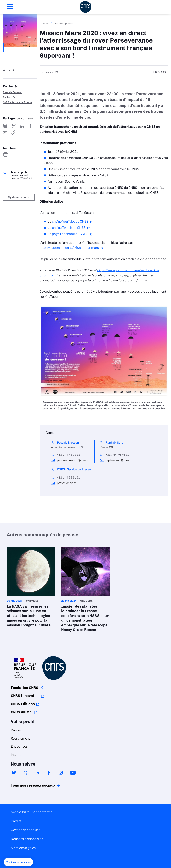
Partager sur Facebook (30, 126)
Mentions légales (23, 848)
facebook (49, 773)
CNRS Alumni (22, 712)
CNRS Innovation (25, 696)
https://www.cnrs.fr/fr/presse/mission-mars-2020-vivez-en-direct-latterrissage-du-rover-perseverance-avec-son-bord (14, 133)
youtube (73, 773)
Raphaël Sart (10, 97)
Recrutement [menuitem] (20, 738)
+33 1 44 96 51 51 (68, 478)
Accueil (45, 23)
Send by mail (5, 133)
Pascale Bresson (13, 92)
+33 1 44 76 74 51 (117, 455)
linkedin (37, 773)
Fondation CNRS (24, 688)
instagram (61, 773)
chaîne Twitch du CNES (69, 228)
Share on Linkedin (22, 126)
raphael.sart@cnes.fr (119, 460)
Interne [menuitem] (16, 755)
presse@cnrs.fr (66, 483)
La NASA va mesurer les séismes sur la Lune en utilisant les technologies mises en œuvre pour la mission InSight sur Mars (31, 588)
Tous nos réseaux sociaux (26, 785)
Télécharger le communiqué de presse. (21, 175)
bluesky (14, 773)
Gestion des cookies (26, 830)
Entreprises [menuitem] (19, 746)
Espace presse (65, 23)
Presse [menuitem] (16, 730)
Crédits (16, 821)
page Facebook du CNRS (70, 234)
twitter (26, 773)
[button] (18, 862)
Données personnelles (27, 839)
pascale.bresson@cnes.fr (73, 460)
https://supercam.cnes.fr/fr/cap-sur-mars (69, 248)
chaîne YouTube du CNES (70, 222)
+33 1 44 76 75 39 (69, 455)
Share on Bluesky (5, 126)
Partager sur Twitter (14, 126)
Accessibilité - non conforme (32, 812)
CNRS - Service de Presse (18, 102)
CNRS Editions (23, 704)
